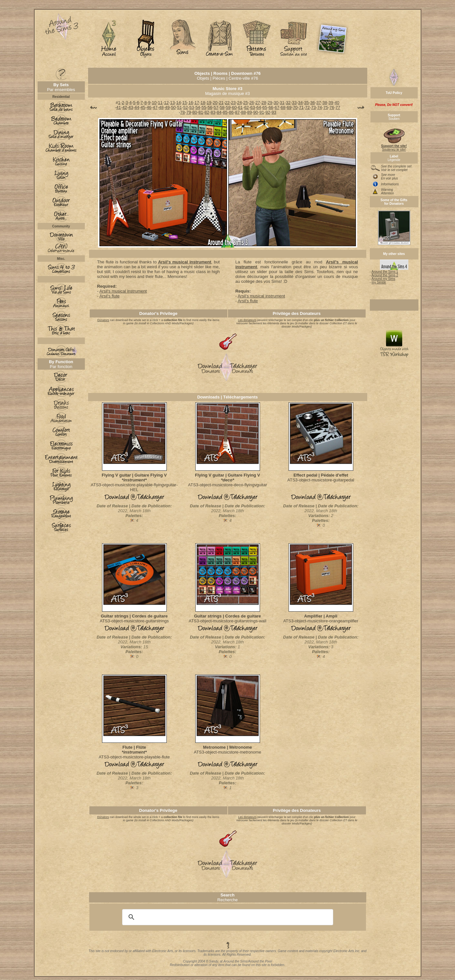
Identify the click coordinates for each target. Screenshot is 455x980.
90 (256, 112)
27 (258, 103)
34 (300, 103)
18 (203, 103)
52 (186, 107)
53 (192, 107)
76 (332, 107)
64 (259, 107)
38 (325, 103)
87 (237, 112)
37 (319, 103)
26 (252, 103)
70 (295, 107)
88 (243, 112)
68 (283, 107)
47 (155, 107)
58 (222, 107)
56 (210, 107)
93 (274, 112)
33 (294, 103)
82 (207, 112)
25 (245, 103)
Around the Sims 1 (385, 272)
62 (246, 107)
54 (198, 107)
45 (143, 107)
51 (179, 107)
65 (265, 107)
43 (131, 107)
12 (166, 103)
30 (276, 103)
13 (172, 103)
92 (268, 112)
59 (228, 107)
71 (301, 107)
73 (313, 107)
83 (213, 112)
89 (249, 112)
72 (307, 107)
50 (173, 107)
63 (253, 107)
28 (264, 103)
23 (233, 103)
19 (209, 103)
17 (197, 103)
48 (161, 107)
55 (204, 107)
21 (221, 103)
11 (160, 103)
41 (119, 107)
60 (234, 107)
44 (137, 107)
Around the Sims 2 (385, 275)
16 (191, 103)
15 (185, 103)
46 (149, 107)
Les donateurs (247, 320)
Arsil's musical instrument (185, 262)
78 (182, 112)
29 (270, 103)
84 (219, 112)
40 (337, 103)
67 (277, 107)
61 (240, 107)
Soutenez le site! (394, 146)
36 (313, 103)
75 (325, 107)
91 (262, 112)
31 (282, 103)
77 (338, 107)
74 (320, 107)
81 (201, 112)
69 (289, 107)
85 (225, 112)
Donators (103, 320)
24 (239, 103)
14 (178, 103)
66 (271, 107)
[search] (227, 917)
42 (125, 107)
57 (216, 107)
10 (154, 103)
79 (188, 112)
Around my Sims (383, 279)
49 (167, 107)
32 (288, 103)
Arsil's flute (109, 296)
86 (231, 112)
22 (227, 103)
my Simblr (379, 282)
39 (331, 103)
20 (215, 103)
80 (195, 112)
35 (306, 103)
